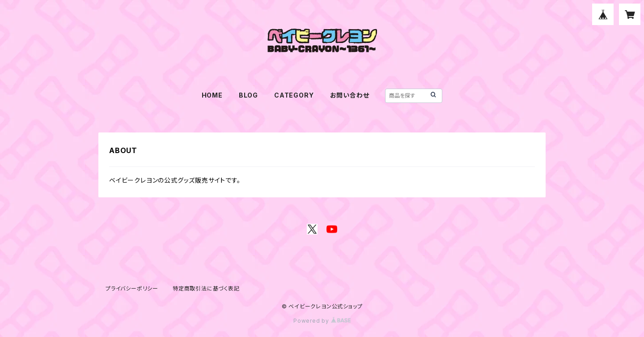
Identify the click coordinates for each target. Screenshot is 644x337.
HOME (212, 95)
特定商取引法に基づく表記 (206, 288)
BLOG (248, 95)
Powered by (322, 321)
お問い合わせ (350, 95)
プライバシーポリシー (132, 288)
